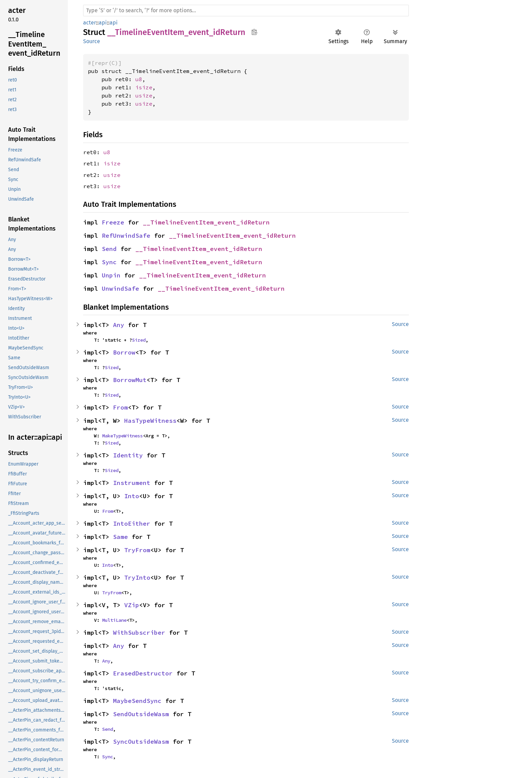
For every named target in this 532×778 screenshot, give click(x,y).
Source (92, 41)
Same (120, 537)
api (103, 23)
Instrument (132, 483)
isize (144, 87)
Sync (109, 262)
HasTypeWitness (150, 421)
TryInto (137, 577)
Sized (139, 340)
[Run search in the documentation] (246, 11)
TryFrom (137, 550)
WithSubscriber (139, 632)
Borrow (124, 352)
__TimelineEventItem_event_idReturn (206, 222)
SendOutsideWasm (141, 714)
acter (90, 23)
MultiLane (114, 620)
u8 (139, 79)
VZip (132, 605)
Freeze (113, 222)
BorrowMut (130, 380)
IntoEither (132, 523)
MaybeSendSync (137, 701)
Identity (128, 455)
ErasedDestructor (143, 673)
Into (132, 496)
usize (144, 95)
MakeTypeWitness (122, 436)
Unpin (111, 275)
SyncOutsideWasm (141, 741)
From (120, 407)
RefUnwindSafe (126, 236)
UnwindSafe (120, 288)
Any (119, 325)
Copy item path (254, 32)
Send (109, 249)
